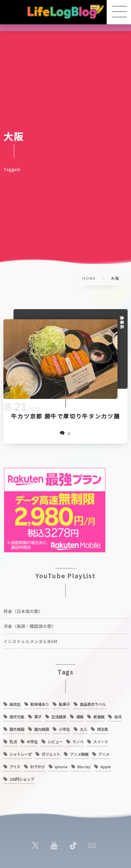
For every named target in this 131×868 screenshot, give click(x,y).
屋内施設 (42, 727)
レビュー (55, 740)
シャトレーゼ (21, 752)
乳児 (13, 740)
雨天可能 (17, 715)
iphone (61, 765)
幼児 (118, 715)
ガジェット (51, 752)
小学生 (64, 727)
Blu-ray (84, 765)
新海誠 (99, 715)
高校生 (15, 702)
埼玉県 (102, 727)
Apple (106, 765)
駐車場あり (40, 702)
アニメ (104, 752)
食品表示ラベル (93, 702)
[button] (119, 12)
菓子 (38, 715)
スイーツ (101, 740)
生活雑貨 (59, 715)
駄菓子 (64, 702)
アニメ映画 (79, 752)
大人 (83, 727)
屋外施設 (17, 727)
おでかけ (37, 765)
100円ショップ (22, 777)
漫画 (80, 715)
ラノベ (78, 740)
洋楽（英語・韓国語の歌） (30, 624)
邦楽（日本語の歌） (23, 609)
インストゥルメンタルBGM (30, 639)
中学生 (32, 740)
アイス (15, 765)
